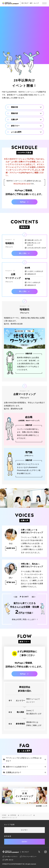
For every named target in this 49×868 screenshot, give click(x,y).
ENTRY (25, 830)
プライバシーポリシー (28, 857)
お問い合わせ (8, 860)
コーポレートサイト (10, 857)
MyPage (25, 202)
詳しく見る (24, 253)
